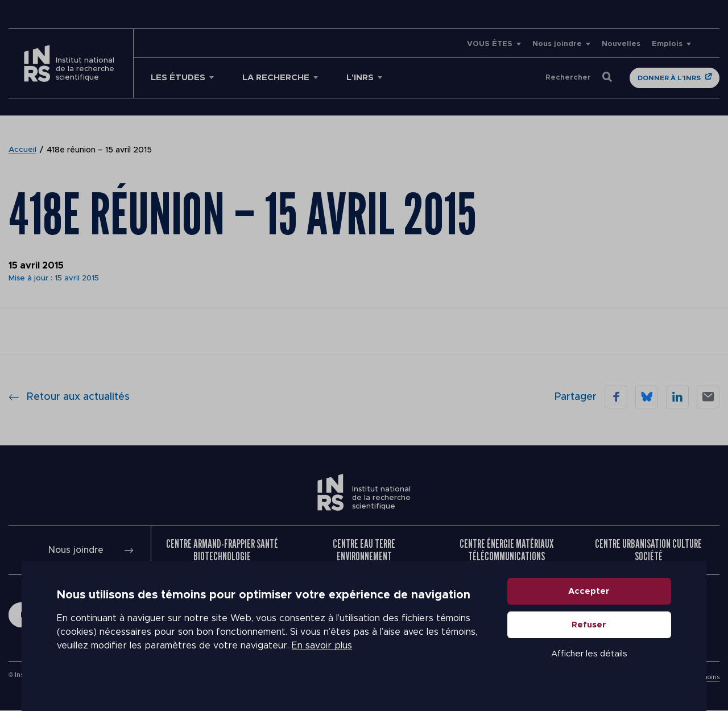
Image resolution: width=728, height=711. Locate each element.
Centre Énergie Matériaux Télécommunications (506, 550)
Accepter (590, 599)
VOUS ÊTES (490, 44)
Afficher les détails (589, 662)
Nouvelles (621, 44)
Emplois (667, 44)
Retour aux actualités (69, 397)
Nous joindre (557, 44)
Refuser (590, 633)
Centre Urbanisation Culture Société (648, 550)
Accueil (23, 150)
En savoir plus (322, 654)
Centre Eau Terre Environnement (364, 550)
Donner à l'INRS (669, 78)
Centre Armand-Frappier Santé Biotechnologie (222, 550)
